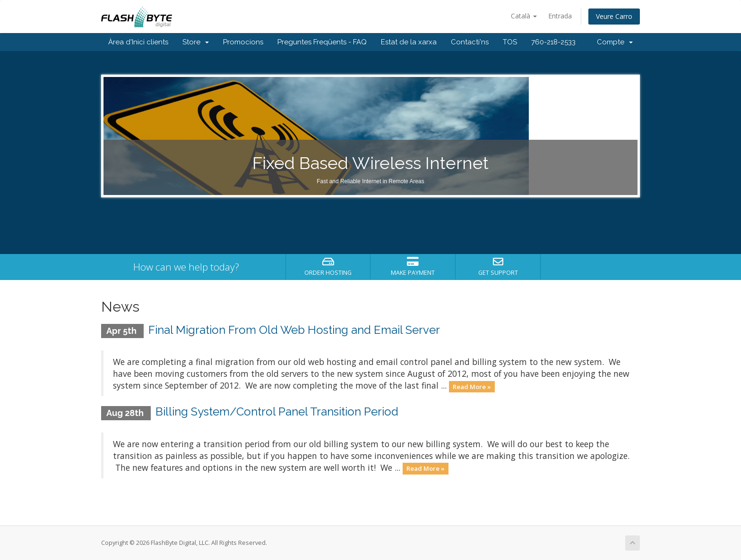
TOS (510, 42)
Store (196, 42)
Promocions (243, 42)
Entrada (560, 16)
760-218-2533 (553, 42)
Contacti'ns (470, 42)
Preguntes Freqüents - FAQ (322, 42)
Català (524, 16)
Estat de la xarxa (409, 42)
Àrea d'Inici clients (138, 42)
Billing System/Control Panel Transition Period (277, 412)
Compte (615, 42)
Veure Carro (614, 16)
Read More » (472, 386)
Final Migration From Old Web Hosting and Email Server (294, 330)
